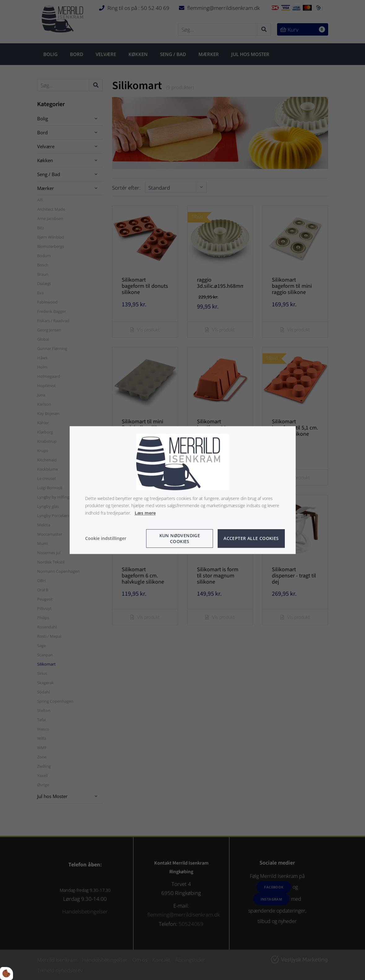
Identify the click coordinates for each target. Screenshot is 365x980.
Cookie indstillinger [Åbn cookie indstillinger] (106, 538)
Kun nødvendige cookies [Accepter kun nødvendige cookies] (180, 538)
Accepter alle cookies (251, 539)
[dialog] (183, 490)
